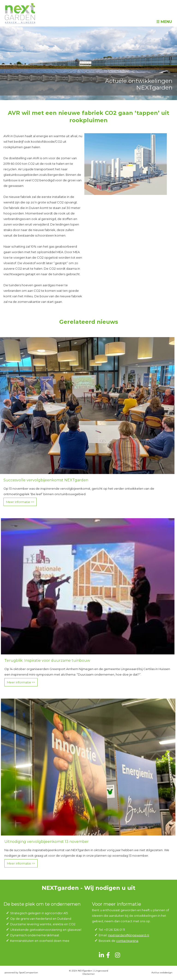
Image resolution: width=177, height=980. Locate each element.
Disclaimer (89, 974)
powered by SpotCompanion (21, 973)
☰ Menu (164, 22)
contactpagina (127, 941)
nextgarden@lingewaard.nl (129, 935)
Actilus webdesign (162, 973)
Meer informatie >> (20, 502)
